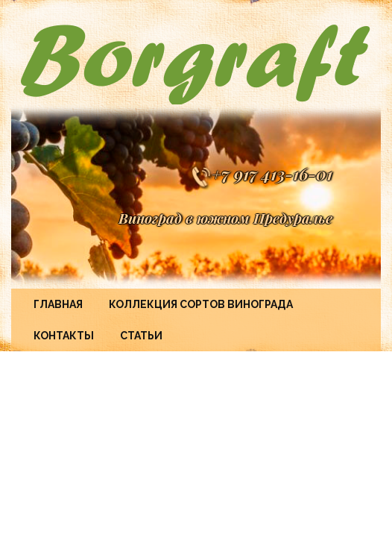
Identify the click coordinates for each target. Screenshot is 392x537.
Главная (58, 304)
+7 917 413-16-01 (261, 174)
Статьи (141, 336)
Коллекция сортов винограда (201, 304)
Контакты (64, 336)
